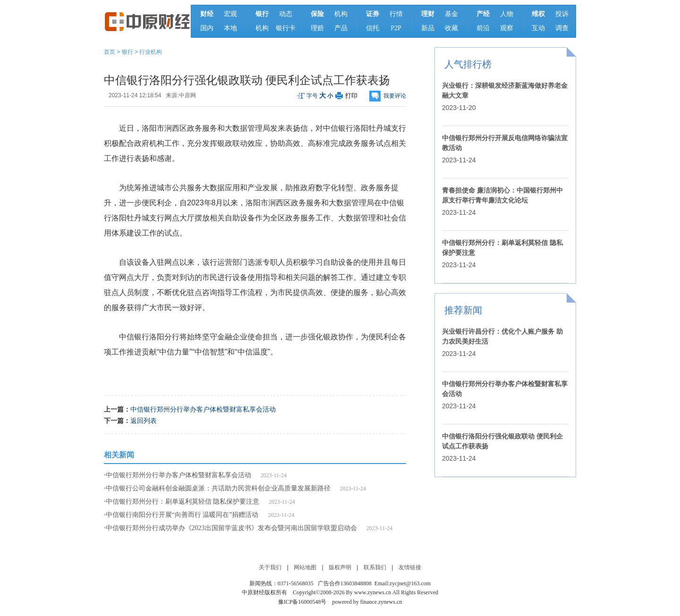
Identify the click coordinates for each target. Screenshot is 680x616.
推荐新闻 (463, 310)
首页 (110, 52)
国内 (207, 28)
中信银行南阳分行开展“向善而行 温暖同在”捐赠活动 (182, 515)
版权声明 (340, 567)
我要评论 (395, 96)
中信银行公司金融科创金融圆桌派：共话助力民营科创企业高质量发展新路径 (218, 488)
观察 (507, 28)
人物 (507, 14)
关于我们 (270, 567)
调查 (562, 28)
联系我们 (375, 567)
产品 (341, 28)
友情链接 (410, 567)
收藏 (451, 28)
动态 (286, 14)
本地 (230, 28)
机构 (262, 28)
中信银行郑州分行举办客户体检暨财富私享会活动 (203, 409)
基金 (451, 14)
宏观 (230, 14)
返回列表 (144, 421)
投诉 (562, 14)
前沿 (483, 28)
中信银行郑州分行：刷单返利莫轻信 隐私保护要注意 (183, 502)
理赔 (317, 28)
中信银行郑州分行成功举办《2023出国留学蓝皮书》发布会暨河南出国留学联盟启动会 (231, 528)
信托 (373, 28)
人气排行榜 (468, 64)
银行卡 (286, 28)
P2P (396, 28)
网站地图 (305, 567)
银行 (127, 52)
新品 (428, 28)
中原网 (187, 95)
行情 (396, 14)
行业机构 (151, 52)
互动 (538, 28)
